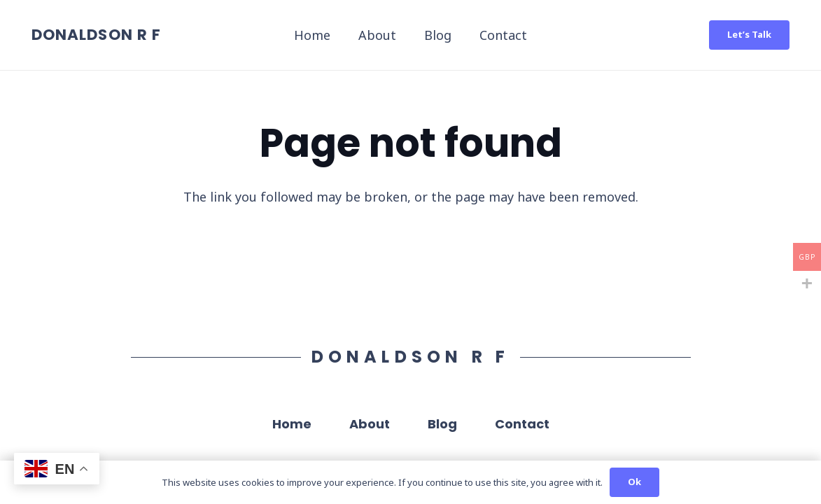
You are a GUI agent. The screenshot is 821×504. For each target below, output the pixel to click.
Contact (522, 424)
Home (292, 424)
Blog (442, 424)
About (370, 424)
